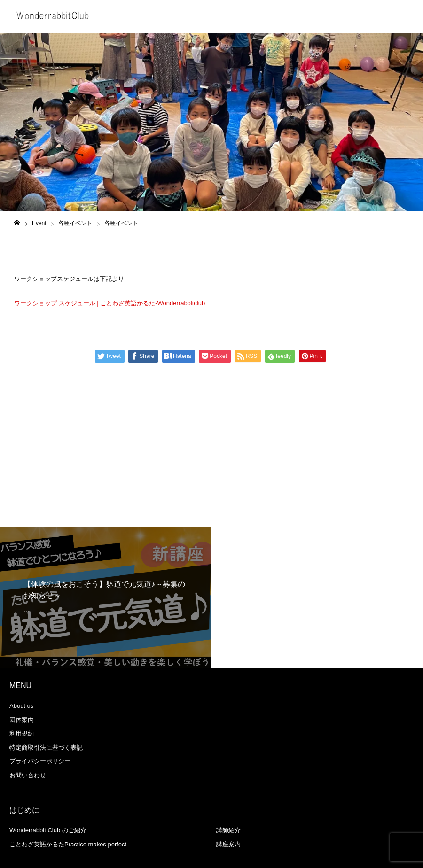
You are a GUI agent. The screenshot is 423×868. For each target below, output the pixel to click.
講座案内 (228, 844)
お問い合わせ (28, 775)
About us (21, 706)
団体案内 (22, 720)
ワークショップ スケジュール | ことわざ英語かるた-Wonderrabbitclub (110, 303)
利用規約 (22, 733)
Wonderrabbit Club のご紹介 (48, 830)
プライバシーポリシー (40, 761)
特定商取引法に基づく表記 (46, 748)
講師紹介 (228, 830)
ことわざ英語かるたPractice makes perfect (68, 844)
